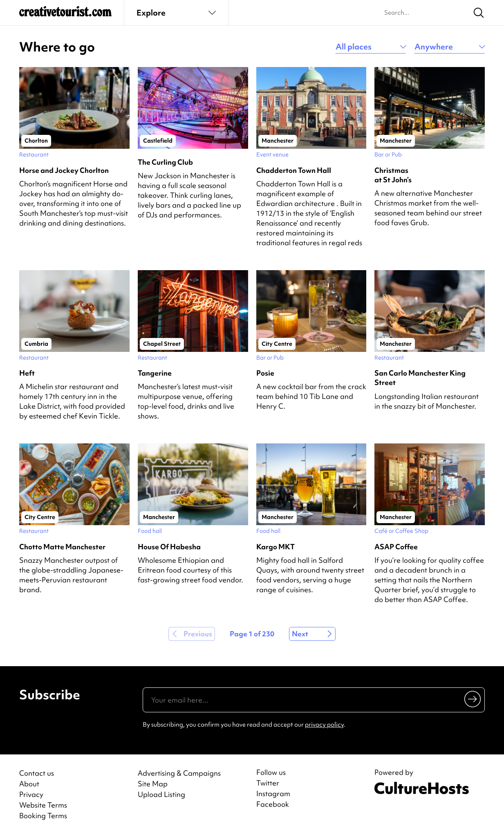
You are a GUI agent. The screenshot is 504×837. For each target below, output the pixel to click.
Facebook (273, 804)
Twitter (268, 783)
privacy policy (324, 725)
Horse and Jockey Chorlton (64, 170)
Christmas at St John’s (393, 175)
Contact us (37, 773)
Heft (27, 373)
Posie (265, 373)
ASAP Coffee (396, 547)
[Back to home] (65, 15)
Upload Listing (161, 794)
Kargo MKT (276, 547)
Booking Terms (43, 816)
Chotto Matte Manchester (62, 547)
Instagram (273, 794)
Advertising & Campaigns (179, 773)
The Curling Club (165, 162)
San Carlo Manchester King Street (420, 378)
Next (300, 634)
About (29, 784)
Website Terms (43, 805)
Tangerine (155, 373)
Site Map (153, 784)
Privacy (31, 794)
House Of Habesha (169, 547)
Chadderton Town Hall (294, 170)
